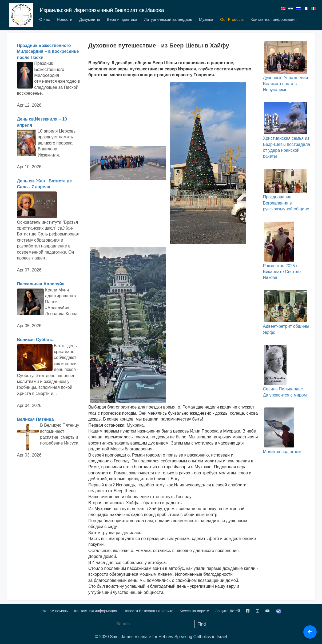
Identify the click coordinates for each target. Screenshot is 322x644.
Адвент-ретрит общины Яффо (286, 312)
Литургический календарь (168, 19)
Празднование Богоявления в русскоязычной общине (286, 190)
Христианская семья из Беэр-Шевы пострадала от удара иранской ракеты (286, 130)
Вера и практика (122, 19)
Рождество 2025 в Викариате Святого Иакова (282, 251)
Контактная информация (273, 19)
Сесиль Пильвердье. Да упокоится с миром (285, 371)
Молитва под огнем (282, 431)
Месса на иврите (195, 611)
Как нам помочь (55, 611)
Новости (65, 19)
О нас (45, 19)
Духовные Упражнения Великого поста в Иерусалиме (285, 67)
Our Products (232, 19)
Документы (90, 19)
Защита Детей (228, 611)
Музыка (206, 19)
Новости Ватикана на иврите (149, 611)
